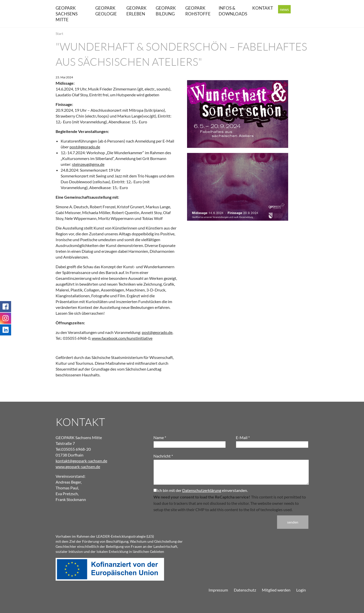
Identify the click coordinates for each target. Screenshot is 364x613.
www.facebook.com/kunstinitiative (122, 338)
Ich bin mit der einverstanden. (201, 490)
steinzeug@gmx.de (88, 164)
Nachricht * (163, 456)
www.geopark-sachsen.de (78, 467)
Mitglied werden (276, 590)
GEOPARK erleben (136, 11)
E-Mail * (243, 437)
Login (301, 590)
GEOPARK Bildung (166, 11)
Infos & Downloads (233, 11)
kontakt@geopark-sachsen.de (81, 461)
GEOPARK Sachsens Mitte (67, 14)
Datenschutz (245, 590)
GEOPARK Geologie (106, 11)
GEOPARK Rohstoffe (198, 11)
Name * (160, 437)
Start (59, 33)
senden (293, 522)
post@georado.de (85, 147)
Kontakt (263, 8)
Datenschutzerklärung (202, 490)
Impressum (218, 590)
